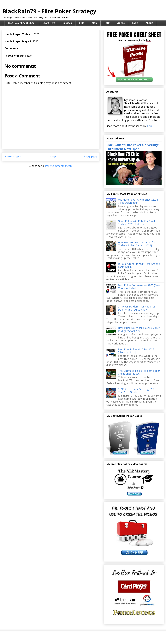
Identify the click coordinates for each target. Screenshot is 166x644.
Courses (67, 23)
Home (52, 157)
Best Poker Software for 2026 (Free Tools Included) (139, 287)
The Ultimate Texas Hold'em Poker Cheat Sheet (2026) (139, 372)
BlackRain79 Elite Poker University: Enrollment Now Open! (132, 147)
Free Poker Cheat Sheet (22, 23)
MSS (94, 23)
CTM (82, 23)
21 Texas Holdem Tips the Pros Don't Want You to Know (137, 308)
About (149, 23)
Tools (135, 23)
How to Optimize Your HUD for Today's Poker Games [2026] (137, 244)
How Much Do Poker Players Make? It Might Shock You (139, 329)
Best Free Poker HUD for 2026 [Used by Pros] (136, 351)
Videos (121, 23)
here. (150, 126)
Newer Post (13, 157)
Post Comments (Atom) (59, 166)
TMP (107, 23)
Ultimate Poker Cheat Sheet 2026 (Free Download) (138, 201)
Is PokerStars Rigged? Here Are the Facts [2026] (139, 265)
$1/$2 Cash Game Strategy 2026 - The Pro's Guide (138, 391)
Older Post (90, 157)
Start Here (49, 23)
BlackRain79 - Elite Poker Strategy (49, 11)
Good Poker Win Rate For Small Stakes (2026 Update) (137, 223)
